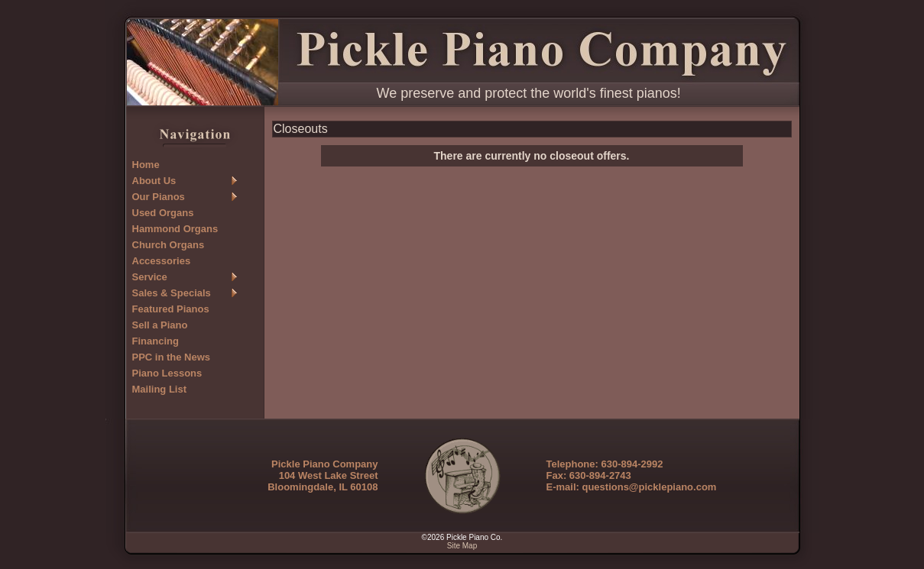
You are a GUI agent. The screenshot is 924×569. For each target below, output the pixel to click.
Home (146, 165)
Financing (156, 341)
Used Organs (163, 213)
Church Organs (169, 245)
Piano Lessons (167, 373)
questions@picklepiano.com (649, 487)
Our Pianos (159, 197)
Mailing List (160, 389)
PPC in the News (172, 357)
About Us (154, 181)
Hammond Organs (175, 229)
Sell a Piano (160, 325)
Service (150, 277)
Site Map (462, 546)
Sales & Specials (172, 293)
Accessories (162, 261)
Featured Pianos (171, 309)
